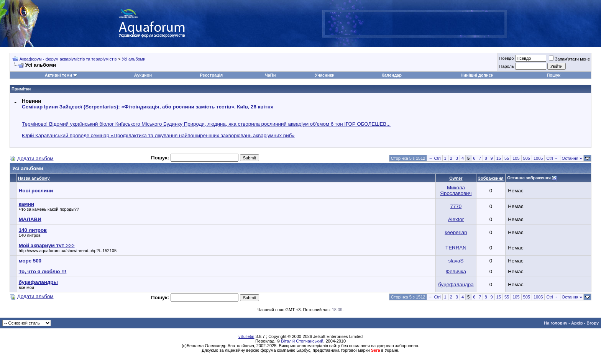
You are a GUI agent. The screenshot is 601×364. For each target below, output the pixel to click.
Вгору (593, 323)
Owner (456, 178)
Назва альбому (34, 178)
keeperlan (456, 232)
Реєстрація (211, 75)
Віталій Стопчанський (302, 341)
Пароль (506, 66)
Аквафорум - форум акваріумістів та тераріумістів (68, 59)
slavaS (456, 261)
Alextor (456, 219)
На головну (556, 323)
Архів (577, 323)
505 (527, 158)
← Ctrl (434, 158)
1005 (538, 158)
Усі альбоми (134, 59)
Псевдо (506, 58)
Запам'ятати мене (569, 59)
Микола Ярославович (456, 190)
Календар (392, 75)
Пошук (553, 75)
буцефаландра (456, 284)
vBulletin (246, 336)
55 (507, 158)
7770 (456, 206)
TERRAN (456, 248)
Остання (572, 158)
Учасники (325, 75)
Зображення (491, 178)
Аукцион (143, 75)
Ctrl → (552, 158)
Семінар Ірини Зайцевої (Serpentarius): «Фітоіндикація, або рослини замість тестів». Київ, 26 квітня (148, 107)
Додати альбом (35, 158)
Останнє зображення (529, 178)
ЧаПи (270, 75)
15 (499, 158)
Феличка (456, 271)
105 (516, 158)
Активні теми (58, 75)
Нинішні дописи (477, 75)
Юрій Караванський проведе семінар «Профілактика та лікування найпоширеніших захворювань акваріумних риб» (158, 135)
